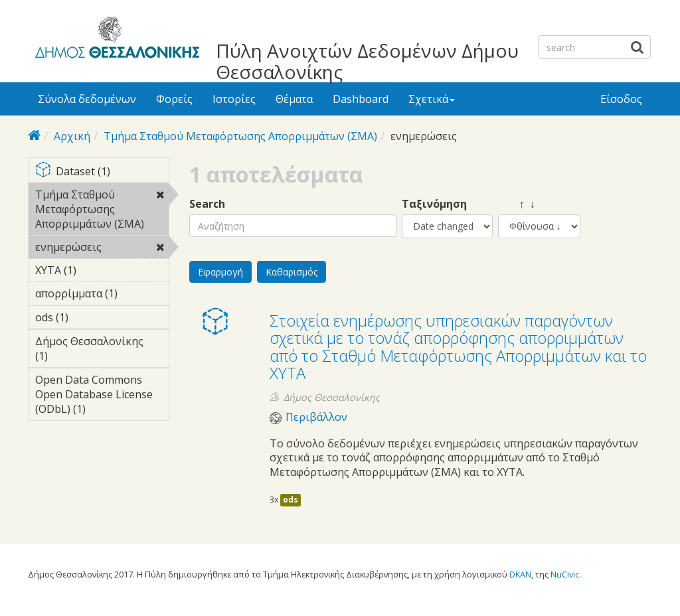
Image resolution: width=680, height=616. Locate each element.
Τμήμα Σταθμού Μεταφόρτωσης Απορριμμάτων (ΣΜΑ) (240, 136)
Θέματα (294, 99)
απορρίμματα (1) (102, 295)
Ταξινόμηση (434, 204)
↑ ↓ (517, 204)
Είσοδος (621, 99)
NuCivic (565, 574)
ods (291, 500)
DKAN (520, 574)
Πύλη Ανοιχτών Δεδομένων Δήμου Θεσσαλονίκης (367, 61)
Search (207, 204)
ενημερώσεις (102, 249)
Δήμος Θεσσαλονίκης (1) (102, 350)
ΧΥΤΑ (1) (97, 270)
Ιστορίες (234, 99)
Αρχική (72, 136)
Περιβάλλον (316, 417)
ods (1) (89, 317)
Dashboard (361, 99)
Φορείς (174, 99)
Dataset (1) (102, 172)
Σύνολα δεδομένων (87, 99)
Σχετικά (432, 99)
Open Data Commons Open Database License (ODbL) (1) (102, 396)
